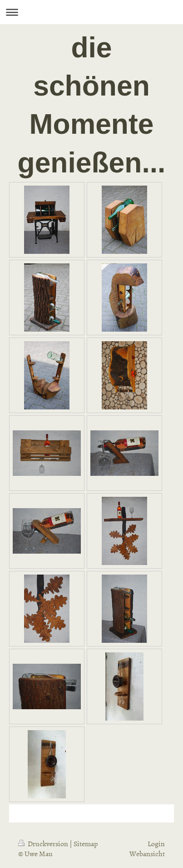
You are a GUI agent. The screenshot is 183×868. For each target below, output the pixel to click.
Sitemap (86, 843)
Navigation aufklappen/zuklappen (91, 12)
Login (156, 843)
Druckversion (44, 843)
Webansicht (147, 853)
